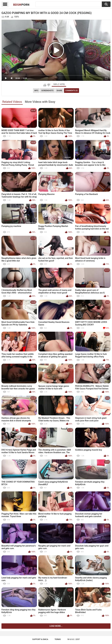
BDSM (21, 5)
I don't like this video (49, 85)
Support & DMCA (40, 639)
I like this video (45, 85)
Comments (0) (72, 91)
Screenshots (47, 91)
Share (59, 91)
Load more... (56, 626)
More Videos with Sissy (40, 102)
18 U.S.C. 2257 (73, 639)
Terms (58, 639)
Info (36, 91)
